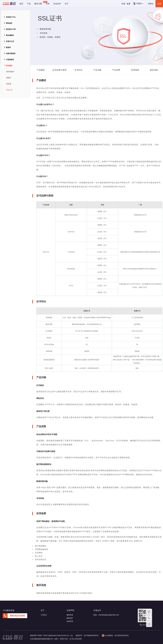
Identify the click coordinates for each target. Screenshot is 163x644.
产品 (29, 4)
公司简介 (44, 615)
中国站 (138, 4)
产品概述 (41, 70)
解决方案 (38, 4)
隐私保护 (70, 618)
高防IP (9, 78)
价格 (123, 4)
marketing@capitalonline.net (109, 615)
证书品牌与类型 (60, 70)
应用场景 (135, 70)
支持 (48, 4)
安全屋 (9, 84)
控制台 (151, 4)
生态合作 (57, 4)
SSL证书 (9, 90)
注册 (159, 4)
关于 (67, 4)
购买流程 (154, 70)
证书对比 (79, 70)
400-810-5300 (17, 616)
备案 (129, 4)
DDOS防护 (10, 72)
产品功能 (97, 70)
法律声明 (70, 621)
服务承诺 (70, 615)
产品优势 (116, 70)
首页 (21, 4)
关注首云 (144, 625)
